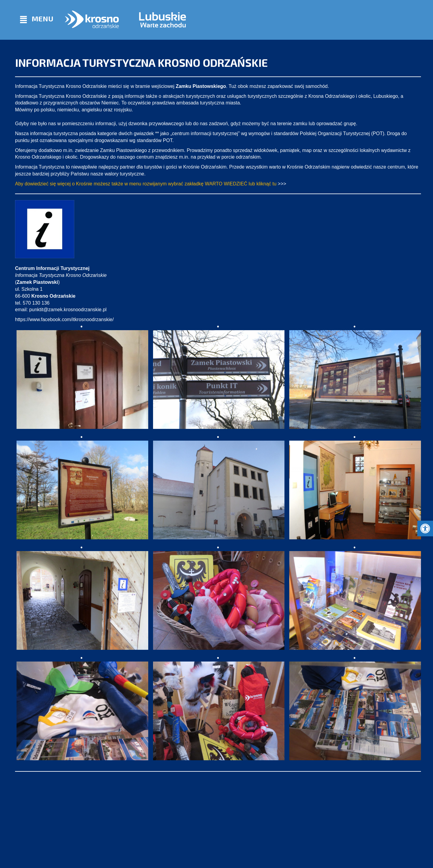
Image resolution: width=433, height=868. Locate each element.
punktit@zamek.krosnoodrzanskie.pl (68, 310)
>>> (282, 184)
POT (378, 133)
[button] (425, 529)
